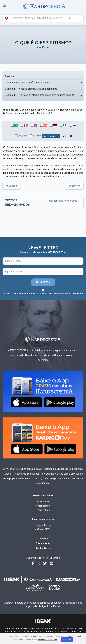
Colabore (43, 539)
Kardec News (43, 548)
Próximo (74, 186)
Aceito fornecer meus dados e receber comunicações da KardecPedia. (44, 294)
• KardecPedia (43, 502)
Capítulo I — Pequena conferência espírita (27, 83)
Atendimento (43, 543)
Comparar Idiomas (51, 136)
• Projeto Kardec (43, 525)
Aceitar (67, 640)
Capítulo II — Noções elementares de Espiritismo (31, 89)
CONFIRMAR (43, 282)
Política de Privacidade (47, 640)
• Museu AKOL (43, 529)
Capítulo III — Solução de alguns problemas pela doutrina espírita (39, 95)
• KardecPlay (43, 506)
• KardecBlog (43, 510)
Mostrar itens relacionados (63, 202)
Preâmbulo (11, 76)
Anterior (12, 186)
